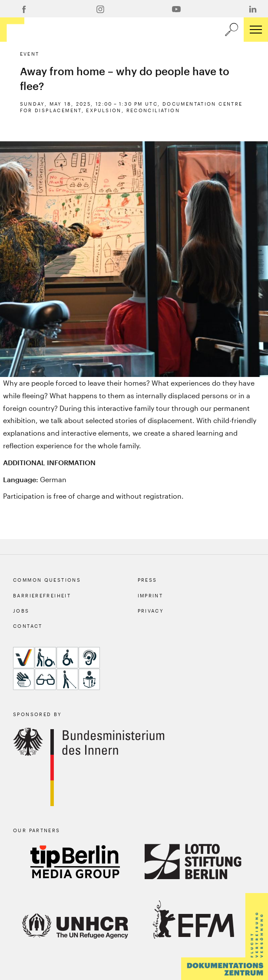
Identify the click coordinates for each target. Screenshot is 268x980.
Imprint (151, 595)
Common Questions (47, 580)
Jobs (21, 611)
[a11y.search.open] (232, 30)
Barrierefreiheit (42, 595)
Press (147, 580)
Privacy (151, 611)
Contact (28, 626)
